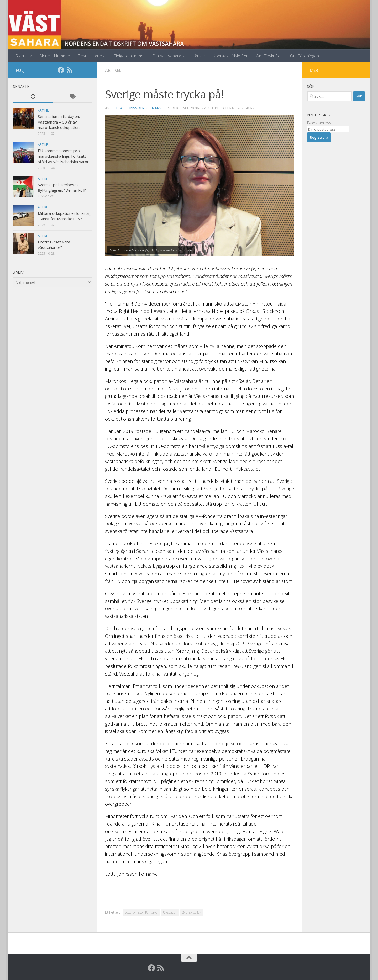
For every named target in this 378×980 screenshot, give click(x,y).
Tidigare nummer (129, 56)
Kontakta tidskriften (231, 56)
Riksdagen (170, 912)
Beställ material (92, 56)
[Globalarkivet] (78, 70)
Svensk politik (192, 912)
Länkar (199, 56)
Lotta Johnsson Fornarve (141, 912)
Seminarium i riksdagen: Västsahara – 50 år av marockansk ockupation (59, 122)
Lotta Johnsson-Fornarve (137, 108)
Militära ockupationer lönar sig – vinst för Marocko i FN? (65, 216)
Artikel (113, 70)
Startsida (24, 56)
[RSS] (69, 70)
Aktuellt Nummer (55, 56)
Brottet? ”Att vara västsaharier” (54, 245)
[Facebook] (61, 70)
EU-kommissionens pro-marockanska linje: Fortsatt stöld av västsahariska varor (63, 156)
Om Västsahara (167, 56)
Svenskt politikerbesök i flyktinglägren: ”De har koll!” (62, 187)
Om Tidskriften (269, 56)
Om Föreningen (304, 56)
